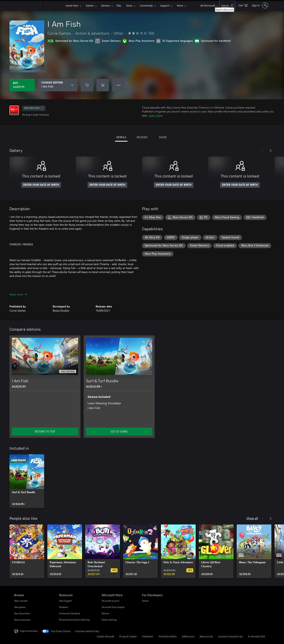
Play (119, 5)
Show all (252, 518)
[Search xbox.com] (227, 5)
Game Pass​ (72, 5)
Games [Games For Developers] (145, 601)
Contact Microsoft (105, 636)
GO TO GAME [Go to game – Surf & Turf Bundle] (119, 431)
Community (146, 5)
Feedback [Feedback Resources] (64, 607)
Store (129, 5)
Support (165, 5)
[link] (27, 481)
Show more (18, 294)
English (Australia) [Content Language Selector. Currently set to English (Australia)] (29, 631)
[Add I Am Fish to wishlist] (87, 85)
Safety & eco (188, 636)
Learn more (156, 115)
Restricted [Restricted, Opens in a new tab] (34, 108)
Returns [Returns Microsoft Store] (106, 613)
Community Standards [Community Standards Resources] (70, 613)
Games (90, 5)
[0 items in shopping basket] (243, 5)
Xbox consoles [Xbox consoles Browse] (21, 601)
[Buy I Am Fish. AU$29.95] (22, 85)
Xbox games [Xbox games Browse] (20, 607)
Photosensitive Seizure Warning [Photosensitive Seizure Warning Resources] (74, 620)
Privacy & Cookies (128, 636)
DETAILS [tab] (121, 137)
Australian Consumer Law (231, 636)
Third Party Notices (168, 636)
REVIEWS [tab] (142, 137)
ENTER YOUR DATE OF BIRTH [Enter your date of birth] (41, 185)
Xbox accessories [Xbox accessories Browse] (22, 620)
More (180, 5)
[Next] (271, 151)
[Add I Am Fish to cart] (103, 85)
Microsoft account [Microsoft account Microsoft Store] (110, 601)
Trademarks (147, 636)
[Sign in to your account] (260, 5)
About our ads (206, 636)
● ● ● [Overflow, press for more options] (119, 85)
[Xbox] (54, 6)
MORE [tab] (163, 137)
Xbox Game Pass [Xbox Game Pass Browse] (22, 613)
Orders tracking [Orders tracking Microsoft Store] (109, 620)
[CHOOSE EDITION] (58, 85)
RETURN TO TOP (45, 431)
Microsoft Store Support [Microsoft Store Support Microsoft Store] (113, 607)
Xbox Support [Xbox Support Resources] (65, 601)
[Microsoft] (28, 6)
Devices (106, 5)
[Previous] (263, 151)
